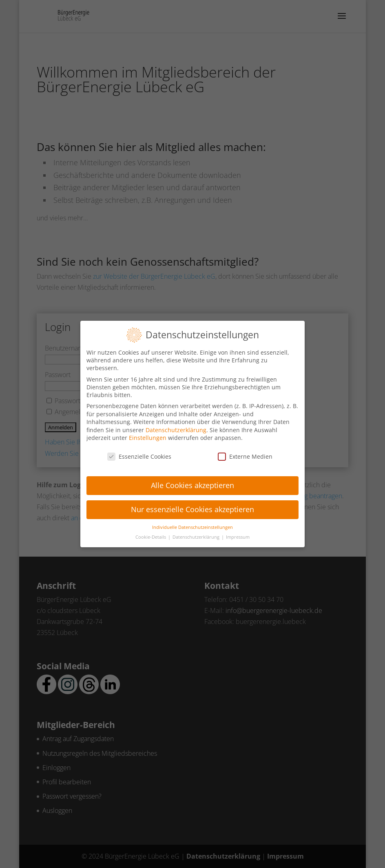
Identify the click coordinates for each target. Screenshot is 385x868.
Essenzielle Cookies (139, 451)
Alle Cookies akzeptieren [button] (192, 480)
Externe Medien (245, 451)
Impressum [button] (238, 532)
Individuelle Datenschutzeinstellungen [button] (192, 522)
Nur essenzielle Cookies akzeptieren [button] (192, 504)
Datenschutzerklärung (176, 424)
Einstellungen (148, 432)
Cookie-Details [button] (151, 532)
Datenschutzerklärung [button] (197, 532)
